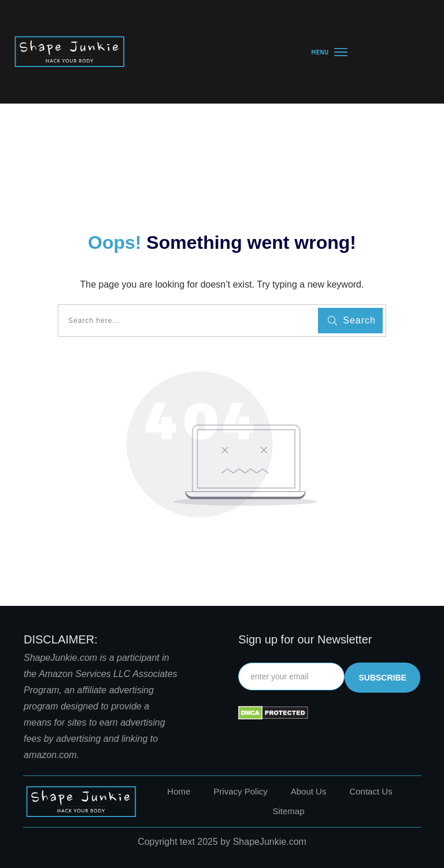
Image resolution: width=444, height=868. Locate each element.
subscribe (382, 678)
